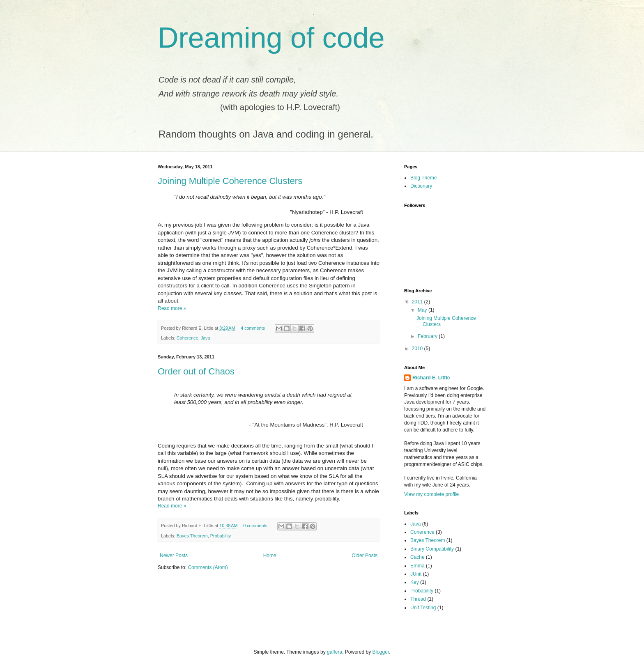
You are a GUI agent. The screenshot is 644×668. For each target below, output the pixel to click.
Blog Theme (423, 178)
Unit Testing (423, 608)
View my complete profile (431, 494)
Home (270, 556)
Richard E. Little (431, 378)
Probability (221, 536)
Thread (418, 599)
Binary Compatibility (432, 549)
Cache (417, 557)
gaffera (335, 652)
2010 (418, 349)
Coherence (187, 338)
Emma (417, 566)
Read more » (172, 308)
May (423, 310)
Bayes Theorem (192, 536)
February (428, 336)
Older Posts (365, 556)
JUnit (416, 574)
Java (206, 338)
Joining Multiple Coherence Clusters (230, 181)
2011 (418, 302)
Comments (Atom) (208, 567)
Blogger (381, 652)
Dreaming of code (271, 38)
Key (415, 582)
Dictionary (421, 186)
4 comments (253, 328)
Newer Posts (174, 556)
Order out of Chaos (196, 371)
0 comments (255, 526)
